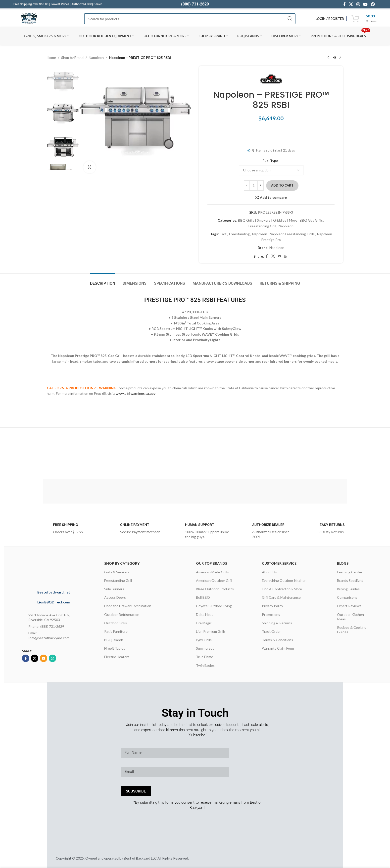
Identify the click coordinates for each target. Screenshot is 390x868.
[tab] (103, 281)
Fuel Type (270, 161)
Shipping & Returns (277, 623)
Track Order (271, 631)
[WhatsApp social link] (286, 256)
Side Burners (114, 589)
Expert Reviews (349, 606)
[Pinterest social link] (373, 4)
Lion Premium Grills (211, 631)
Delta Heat (204, 614)
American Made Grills (212, 572)
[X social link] (351, 4)
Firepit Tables (115, 648)
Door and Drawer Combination (128, 606)
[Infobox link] (64, 530)
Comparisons (347, 597)
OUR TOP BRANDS (212, 563)
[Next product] (340, 58)
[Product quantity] (254, 186)
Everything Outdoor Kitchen (284, 580)
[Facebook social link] (344, 4)
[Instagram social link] (358, 4)
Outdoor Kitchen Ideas (350, 617)
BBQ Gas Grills (311, 220)
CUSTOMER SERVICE (279, 563)
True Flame (205, 657)
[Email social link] (280, 256)
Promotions (271, 614)
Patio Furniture (116, 631)
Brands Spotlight (350, 580)
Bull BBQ (203, 597)
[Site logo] (29, 19)
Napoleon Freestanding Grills (292, 234)
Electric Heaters (117, 657)
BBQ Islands (114, 640)
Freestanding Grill (262, 226)
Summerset (205, 648)
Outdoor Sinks (116, 623)
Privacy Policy (272, 606)
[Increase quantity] (261, 186)
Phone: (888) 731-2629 (46, 626)
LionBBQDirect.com (54, 602)
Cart (223, 234)
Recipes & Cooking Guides (352, 630)
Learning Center (350, 572)
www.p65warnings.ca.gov (136, 393)
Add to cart (282, 185)
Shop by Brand (72, 58)
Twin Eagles (205, 665)
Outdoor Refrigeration (122, 614)
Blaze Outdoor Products (215, 589)
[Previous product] (328, 58)
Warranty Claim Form (278, 648)
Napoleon (96, 58)
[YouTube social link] (365, 4)
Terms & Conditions (277, 640)
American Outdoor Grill (214, 580)
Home (51, 58)
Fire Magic (204, 623)
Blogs (343, 563)
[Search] (190, 19)
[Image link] (60, 570)
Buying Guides (348, 589)
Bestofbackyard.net (54, 592)
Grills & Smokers (117, 572)
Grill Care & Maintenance (281, 597)
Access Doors (115, 597)
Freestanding (239, 234)
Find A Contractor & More (282, 589)
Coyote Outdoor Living (214, 606)
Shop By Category (122, 563)
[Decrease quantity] (247, 186)
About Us (269, 572)
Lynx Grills (204, 640)
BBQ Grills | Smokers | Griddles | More (268, 220)
